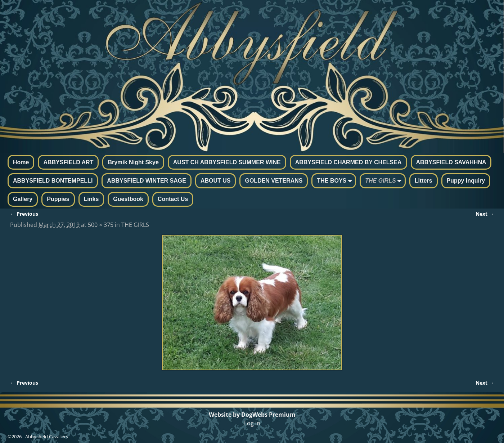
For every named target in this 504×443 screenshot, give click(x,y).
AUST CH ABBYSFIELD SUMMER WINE (227, 162)
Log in (252, 423)
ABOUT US (216, 181)
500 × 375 (101, 225)
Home (21, 162)
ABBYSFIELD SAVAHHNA (451, 162)
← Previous (24, 214)
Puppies (58, 199)
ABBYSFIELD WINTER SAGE (147, 181)
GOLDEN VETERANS (274, 181)
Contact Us (173, 199)
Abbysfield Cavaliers (47, 437)
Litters (424, 181)
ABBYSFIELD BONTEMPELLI (53, 181)
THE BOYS (336, 181)
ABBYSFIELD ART (68, 162)
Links (91, 199)
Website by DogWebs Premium (252, 415)
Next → (485, 214)
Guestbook (128, 199)
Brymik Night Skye (133, 162)
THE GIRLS (385, 181)
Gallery (23, 199)
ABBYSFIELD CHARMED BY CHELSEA (348, 162)
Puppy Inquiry (466, 181)
